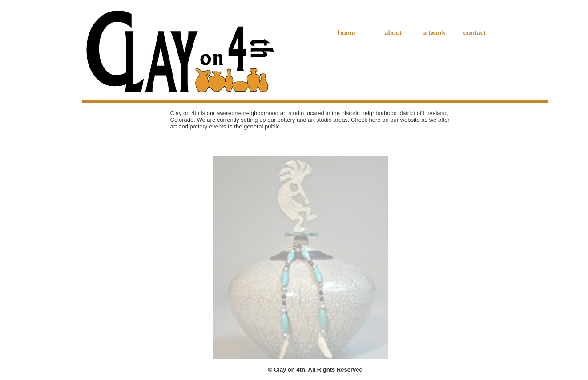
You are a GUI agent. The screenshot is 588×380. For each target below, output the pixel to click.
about (393, 33)
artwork (434, 33)
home (346, 33)
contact (474, 33)
